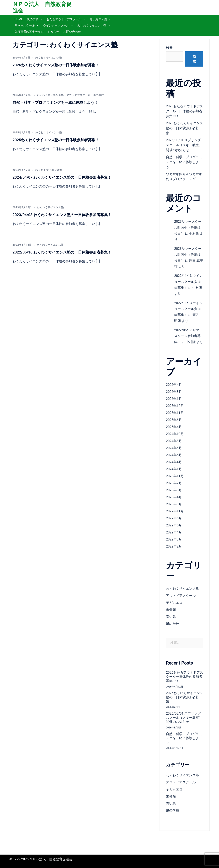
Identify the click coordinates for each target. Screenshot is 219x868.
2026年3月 (174, 392)
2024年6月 (174, 448)
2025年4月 (174, 427)
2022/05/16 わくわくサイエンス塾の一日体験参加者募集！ (62, 252)
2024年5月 (174, 455)
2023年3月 (174, 504)
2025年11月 (175, 413)
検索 (169, 48)
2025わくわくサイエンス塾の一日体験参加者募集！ (56, 140)
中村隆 (194, 234)
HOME (19, 19)
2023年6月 (174, 490)
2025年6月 (174, 420)
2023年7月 (174, 483)
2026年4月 (174, 385)
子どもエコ (174, 603)
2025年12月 (175, 406)
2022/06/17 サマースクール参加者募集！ (188, 336)
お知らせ (53, 32)
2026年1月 (174, 399)
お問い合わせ (72, 32)
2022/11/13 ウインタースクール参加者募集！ (188, 282)
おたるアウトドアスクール (66, 19)
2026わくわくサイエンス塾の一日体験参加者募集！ (56, 65)
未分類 (171, 610)
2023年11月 (175, 476)
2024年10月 (175, 434)
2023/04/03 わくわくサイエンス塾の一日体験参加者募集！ (62, 215)
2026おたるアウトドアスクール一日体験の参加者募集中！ (185, 111)
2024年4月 (174, 462)
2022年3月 (174, 539)
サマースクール (27, 25)
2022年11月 (175, 511)
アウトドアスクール (79, 95)
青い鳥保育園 (100, 19)
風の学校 (35, 19)
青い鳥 (171, 617)
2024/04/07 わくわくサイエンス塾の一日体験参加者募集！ (62, 177)
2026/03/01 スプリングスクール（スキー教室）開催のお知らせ (184, 145)
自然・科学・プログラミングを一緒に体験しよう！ (55, 102)
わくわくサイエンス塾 (94, 25)
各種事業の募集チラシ (29, 32)
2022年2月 (174, 546)
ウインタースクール (58, 25)
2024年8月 (174, 441)
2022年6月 (174, 518)
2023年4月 (174, 497)
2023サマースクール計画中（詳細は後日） (188, 228)
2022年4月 (174, 532)
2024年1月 (174, 469)
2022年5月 (174, 525)
